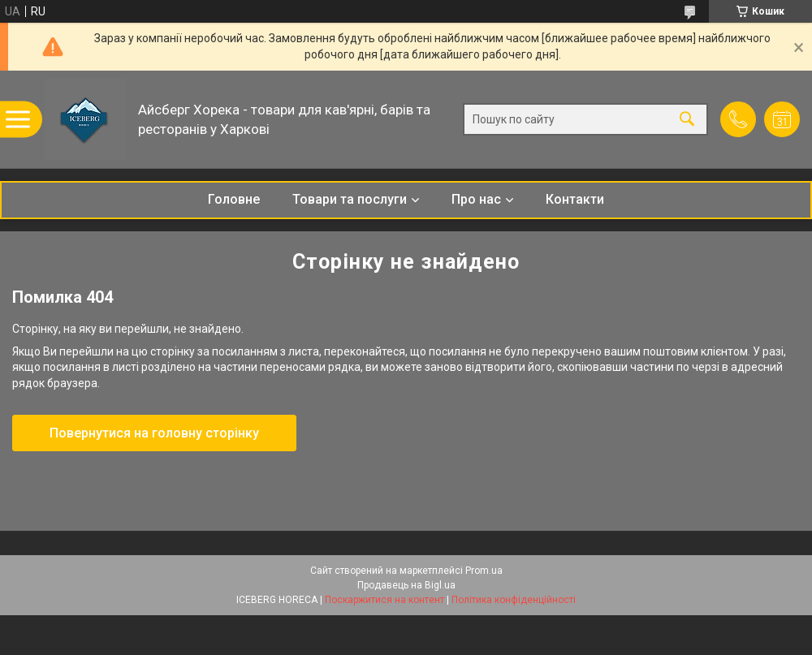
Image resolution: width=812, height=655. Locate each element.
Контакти (575, 199)
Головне (234, 199)
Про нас (476, 199)
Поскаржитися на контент (384, 600)
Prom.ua (484, 571)
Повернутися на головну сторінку (154, 433)
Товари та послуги (350, 199)
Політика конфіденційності (514, 600)
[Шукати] (687, 120)
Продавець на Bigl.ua (406, 585)
